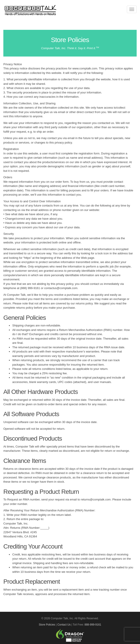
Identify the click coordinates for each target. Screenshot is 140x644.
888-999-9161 (93, 625)
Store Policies (47, 625)
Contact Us (64, 625)
